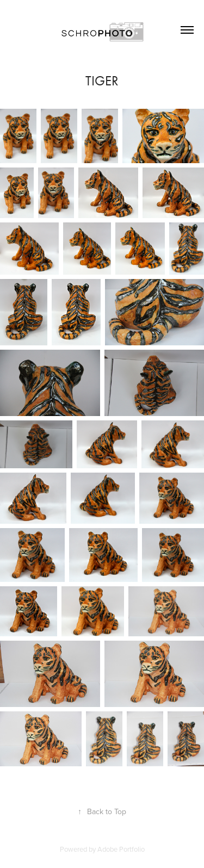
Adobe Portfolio (121, 849)
